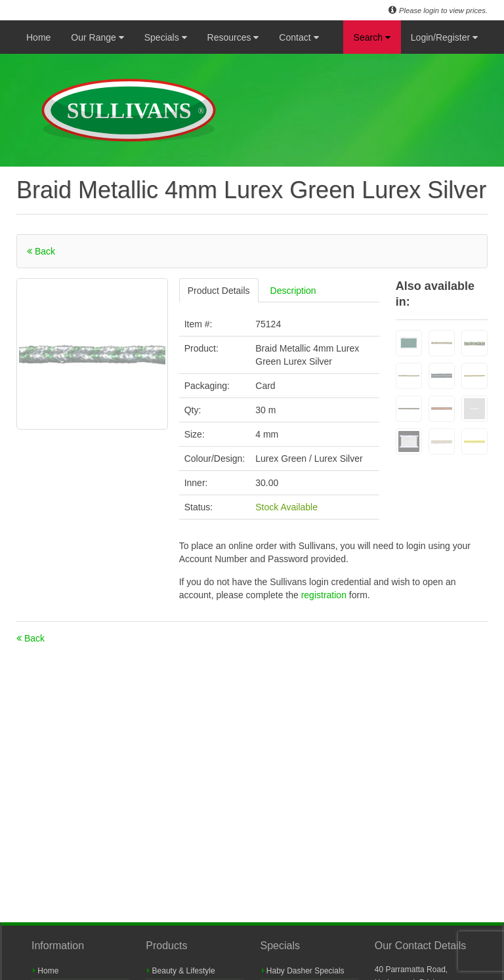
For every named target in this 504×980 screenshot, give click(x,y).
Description (293, 291)
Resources (233, 37)
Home (38, 37)
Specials (166, 37)
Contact (299, 37)
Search (372, 37)
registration (325, 595)
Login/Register (444, 37)
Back (41, 251)
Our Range (97, 37)
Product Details (219, 291)
